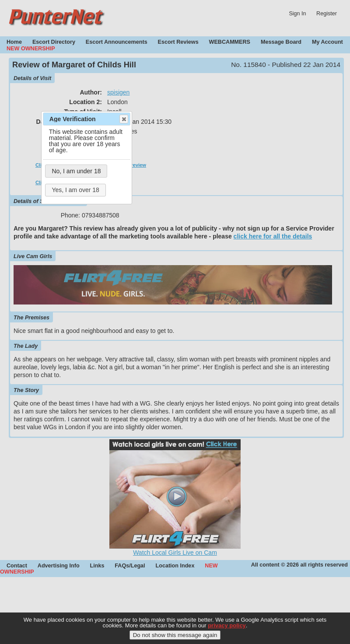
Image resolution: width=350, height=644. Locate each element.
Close (123, 119)
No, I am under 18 (76, 171)
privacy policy (227, 629)
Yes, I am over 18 (75, 190)
